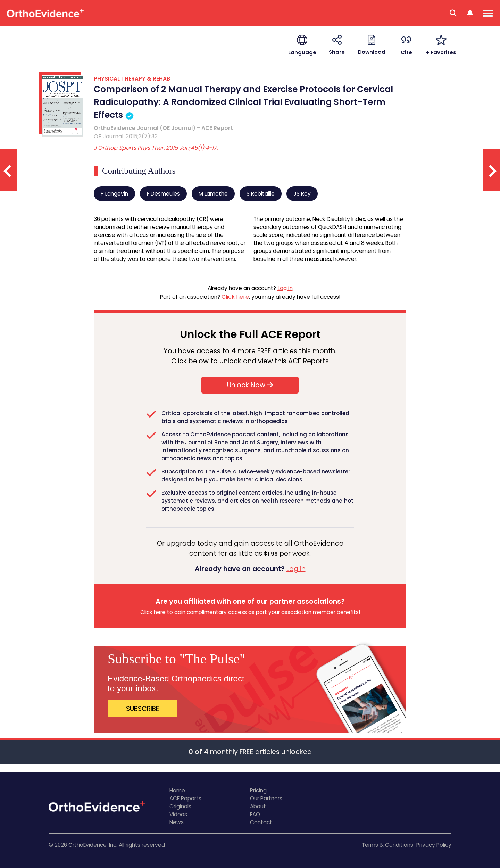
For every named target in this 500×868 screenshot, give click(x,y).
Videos (178, 814)
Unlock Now (250, 385)
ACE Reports (185, 798)
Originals (180, 806)
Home (177, 790)
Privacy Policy (434, 845)
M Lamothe (213, 194)
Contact (261, 822)
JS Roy (302, 194)
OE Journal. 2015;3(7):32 (126, 136)
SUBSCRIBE (143, 709)
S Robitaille (261, 194)
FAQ (255, 814)
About (258, 806)
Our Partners (266, 798)
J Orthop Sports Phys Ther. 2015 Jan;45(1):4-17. (156, 148)
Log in (285, 288)
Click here (235, 297)
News (177, 822)
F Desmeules (163, 194)
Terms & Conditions (387, 845)
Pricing (258, 790)
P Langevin (114, 194)
